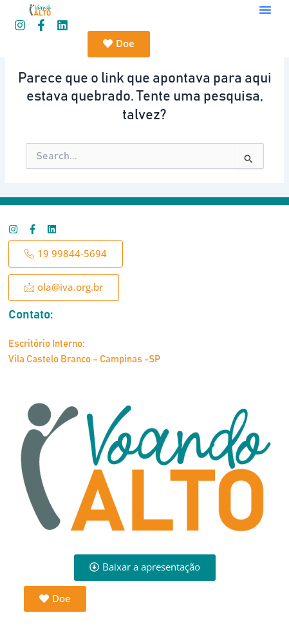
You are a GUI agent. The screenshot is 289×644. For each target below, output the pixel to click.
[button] (265, 10)
